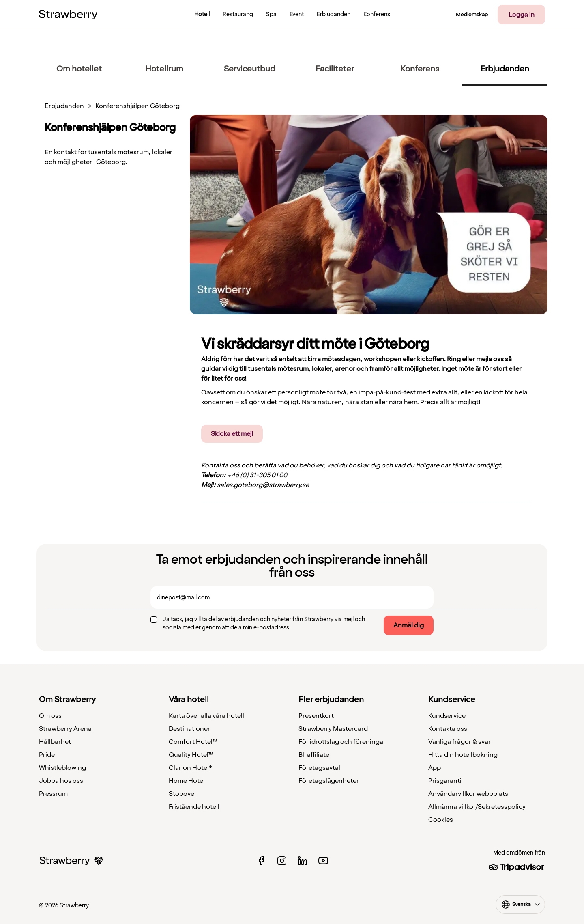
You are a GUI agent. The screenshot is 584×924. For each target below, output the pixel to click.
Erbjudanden (64, 106)
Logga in (522, 15)
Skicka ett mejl (232, 434)
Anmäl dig (409, 625)
